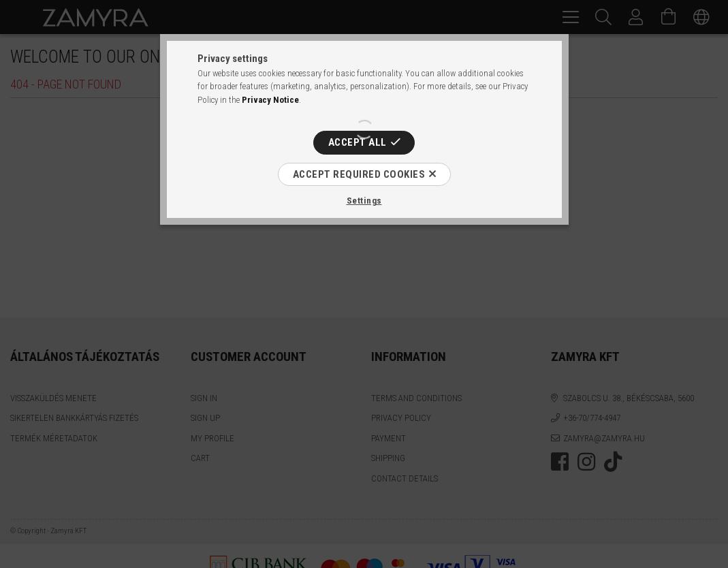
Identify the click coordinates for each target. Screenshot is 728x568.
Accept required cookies (359, 174)
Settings (364, 201)
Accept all (358, 142)
